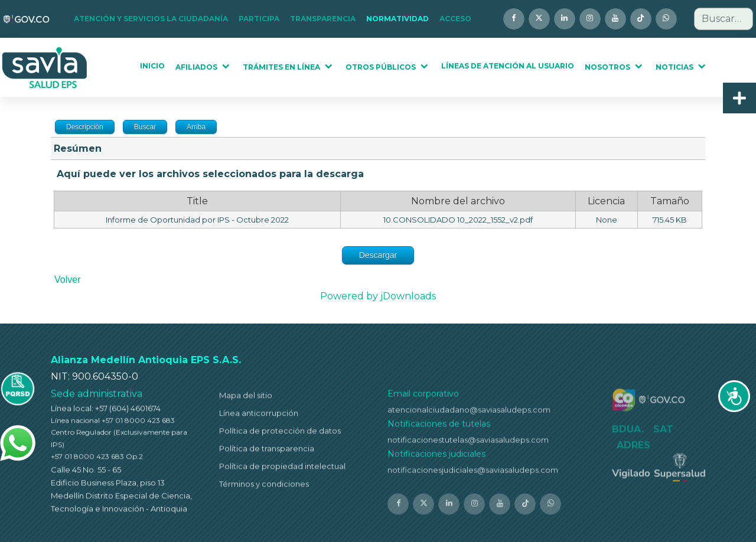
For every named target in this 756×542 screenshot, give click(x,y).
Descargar (378, 255)
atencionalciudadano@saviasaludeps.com (469, 414)
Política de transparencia (267, 452)
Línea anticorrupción (259, 417)
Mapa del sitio (246, 399)
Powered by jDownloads (378, 296)
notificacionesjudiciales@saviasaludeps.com (473, 475)
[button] (154, 19)
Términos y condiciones (264, 488)
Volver (67, 280)
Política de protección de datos (280, 435)
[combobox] (724, 19)
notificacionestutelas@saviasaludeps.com (468, 445)
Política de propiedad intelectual (282, 470)
